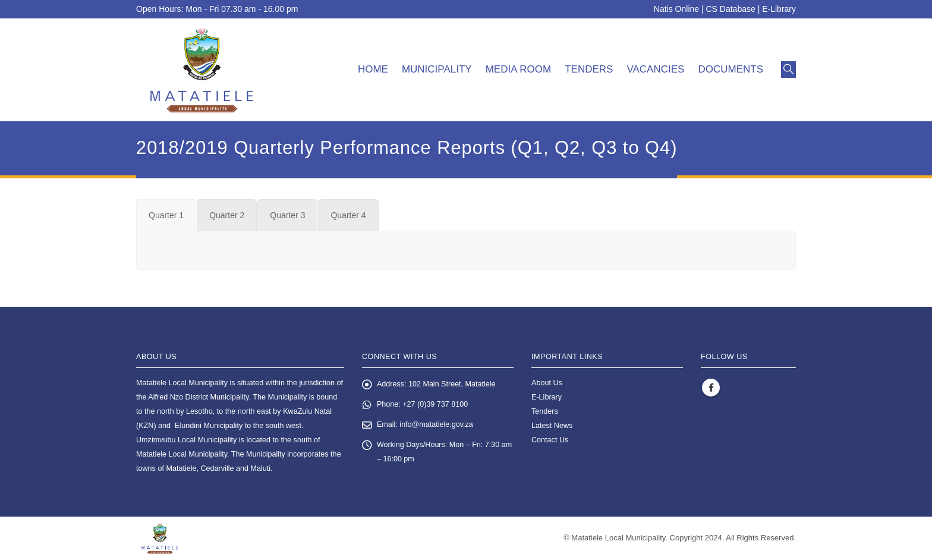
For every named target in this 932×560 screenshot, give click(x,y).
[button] (788, 70)
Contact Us (550, 440)
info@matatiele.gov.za (437, 425)
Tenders (589, 69)
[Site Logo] (202, 70)
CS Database (731, 9)
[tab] (166, 215)
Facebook (711, 388)
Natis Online (676, 9)
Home (373, 69)
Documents (731, 69)
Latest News (552, 426)
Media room (519, 69)
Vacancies (655, 69)
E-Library (779, 9)
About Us (547, 383)
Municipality (437, 69)
